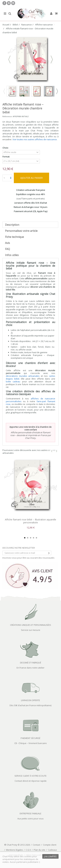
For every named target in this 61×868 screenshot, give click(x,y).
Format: (6, 157)
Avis (7, 243)
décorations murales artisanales (23, 376)
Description (12, 225)
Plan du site (39, 850)
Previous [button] (4, 91)
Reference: (7, 116)
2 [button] (28, 538)
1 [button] (25, 538)
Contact (36, 845)
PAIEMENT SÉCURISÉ (30, 738)
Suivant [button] (52, 59)
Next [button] (57, 91)
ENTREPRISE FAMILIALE (30, 813)
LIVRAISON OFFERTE (30, 700)
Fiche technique (14, 237)
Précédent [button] (9, 59)
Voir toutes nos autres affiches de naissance (35, 139)
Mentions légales (14, 850)
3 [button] (31, 538)
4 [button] (34, 538)
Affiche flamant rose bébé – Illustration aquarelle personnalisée (30, 521)
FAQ (7, 249)
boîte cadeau (13, 382)
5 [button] (36, 538)
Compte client (50, 845)
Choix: (6, 148)
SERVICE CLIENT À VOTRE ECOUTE (30, 776)
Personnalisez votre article (21, 231)
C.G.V (28, 850)
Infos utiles (12, 255)
